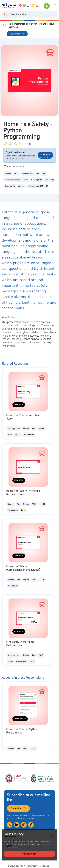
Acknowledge (29, 854)
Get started (17, 34)
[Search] (33, 14)
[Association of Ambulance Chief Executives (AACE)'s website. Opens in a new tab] (42, 778)
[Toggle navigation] (55, 6)
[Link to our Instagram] (24, 825)
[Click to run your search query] (6, 14)
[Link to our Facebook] (31, 825)
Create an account (45, 156)
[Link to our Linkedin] (17, 825)
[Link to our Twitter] (10, 825)
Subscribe (18, 808)
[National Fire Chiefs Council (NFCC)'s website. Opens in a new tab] (17, 778)
